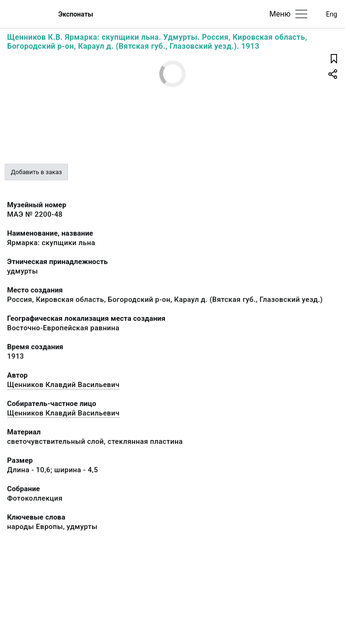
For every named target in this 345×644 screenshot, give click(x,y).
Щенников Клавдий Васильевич (63, 385)
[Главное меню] (301, 14)
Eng (332, 14)
